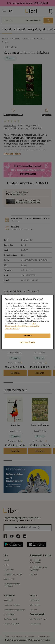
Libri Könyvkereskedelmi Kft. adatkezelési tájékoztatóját (22, 326)
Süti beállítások (27, 342)
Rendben (28, 336)
